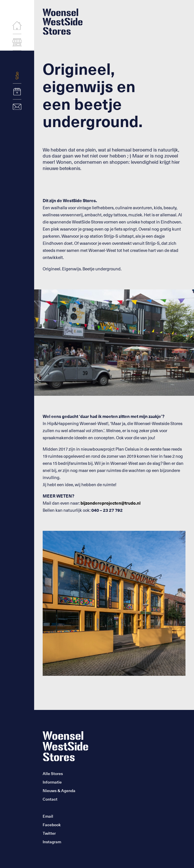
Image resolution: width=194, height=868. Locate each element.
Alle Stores (53, 773)
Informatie (52, 782)
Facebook (52, 825)
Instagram (52, 842)
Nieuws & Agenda (59, 791)
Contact (50, 799)
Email (48, 816)
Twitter (49, 833)
